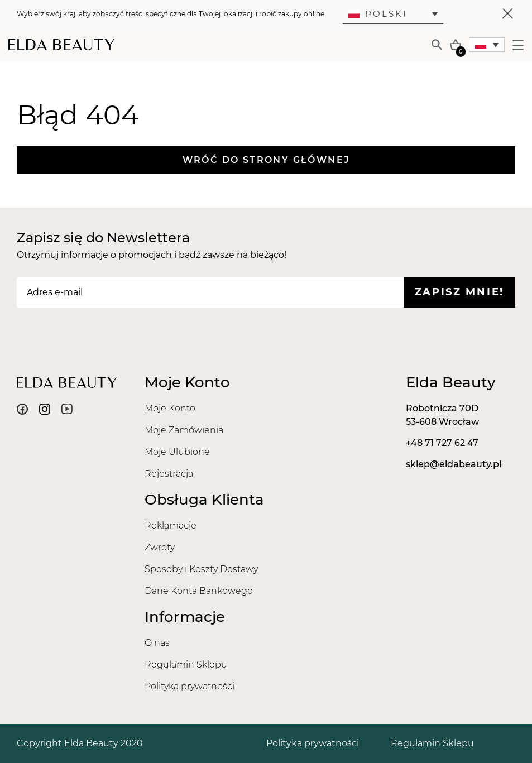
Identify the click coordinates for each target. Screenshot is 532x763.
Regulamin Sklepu (186, 664)
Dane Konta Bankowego (199, 591)
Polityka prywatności (190, 686)
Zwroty (160, 547)
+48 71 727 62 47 (442, 443)
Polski (378, 14)
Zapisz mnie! (459, 292)
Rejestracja (169, 474)
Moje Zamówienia (184, 430)
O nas (157, 643)
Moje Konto (170, 408)
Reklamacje (171, 526)
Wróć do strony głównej (266, 160)
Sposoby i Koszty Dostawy (201, 569)
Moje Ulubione (177, 452)
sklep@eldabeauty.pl (454, 464)
